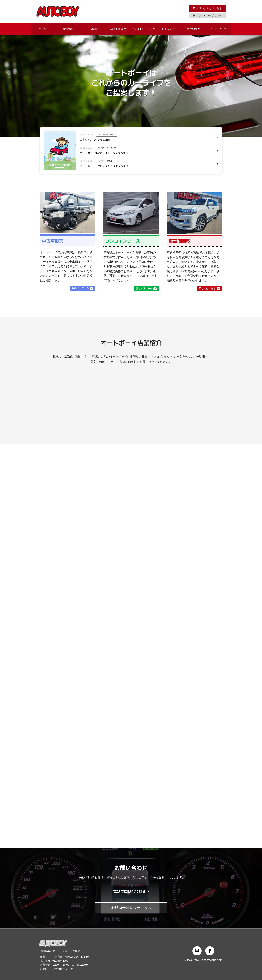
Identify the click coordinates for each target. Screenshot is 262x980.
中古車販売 (93, 29)
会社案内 (193, 29)
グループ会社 (219, 29)
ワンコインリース (143, 29)
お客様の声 (168, 29)
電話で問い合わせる (131, 891)
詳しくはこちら (81, 288)
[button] (43, 29)
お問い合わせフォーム (131, 908)
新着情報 (68, 29)
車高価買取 (118, 29)
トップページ (43, 29)
